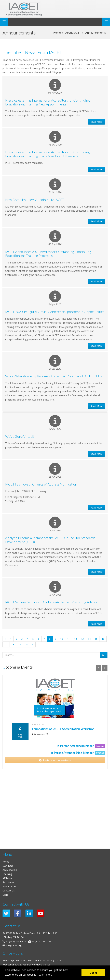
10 (62, 639)
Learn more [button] (45, 975)
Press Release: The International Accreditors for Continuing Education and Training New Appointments (47, 102)
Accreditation (10, 870)
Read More (97, 122)
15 (96, 639)
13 (82, 639)
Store (5, 895)
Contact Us (9, 891)
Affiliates (7, 878)
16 (103, 639)
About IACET (9, 886)
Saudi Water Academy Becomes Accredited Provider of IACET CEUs (54, 376)
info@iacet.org (13, 945)
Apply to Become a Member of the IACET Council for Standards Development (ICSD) (50, 540)
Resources (8, 882)
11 (68, 639)
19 (20, 644)
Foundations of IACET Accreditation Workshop (63, 729)
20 (27, 644)
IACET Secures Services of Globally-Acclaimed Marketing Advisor (52, 602)
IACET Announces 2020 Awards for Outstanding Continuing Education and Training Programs (48, 254)
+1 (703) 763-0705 (16, 941)
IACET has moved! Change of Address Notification (41, 484)
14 (89, 639)
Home (6, 862)
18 (13, 644)
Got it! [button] (93, 973)
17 (6, 644)
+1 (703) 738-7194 (41, 941)
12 (75, 639)
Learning (7, 874)
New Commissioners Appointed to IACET (35, 200)
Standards (8, 866)
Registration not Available (55, 760)
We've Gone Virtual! (20, 436)
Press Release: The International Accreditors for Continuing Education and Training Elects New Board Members (47, 154)
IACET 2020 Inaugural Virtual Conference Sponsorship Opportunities (55, 312)
